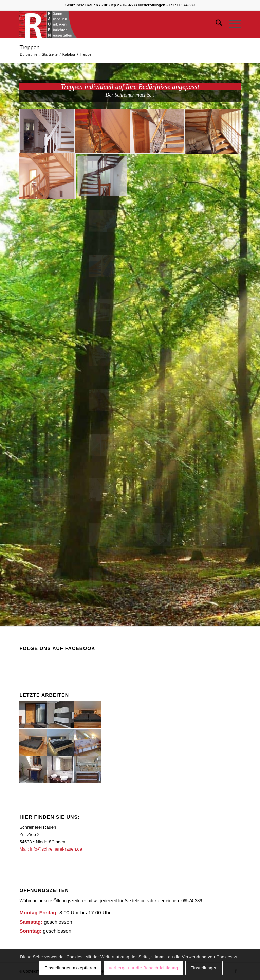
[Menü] (231, 24)
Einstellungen (204, 968)
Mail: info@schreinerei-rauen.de (51, 849)
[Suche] (215, 24)
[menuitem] (215, 24)
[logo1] (108, 24)
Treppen (29, 47)
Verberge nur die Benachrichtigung (143, 968)
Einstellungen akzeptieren (70, 968)
